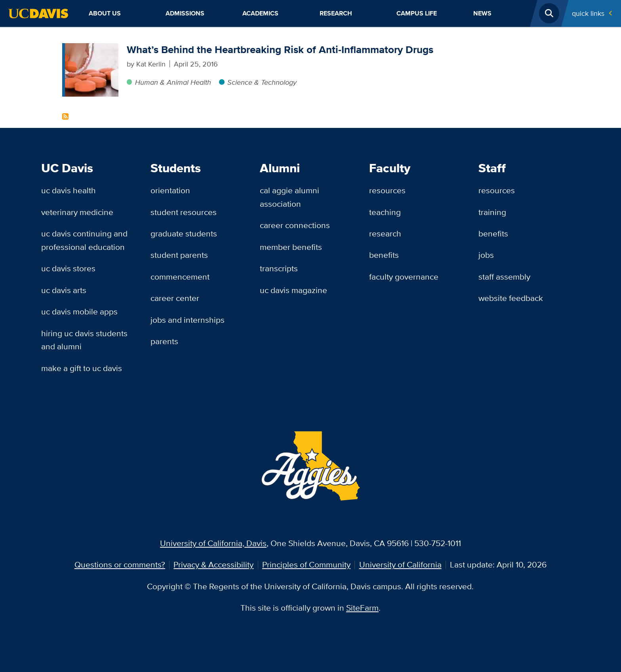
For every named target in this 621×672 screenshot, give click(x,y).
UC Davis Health (69, 190)
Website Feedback (511, 298)
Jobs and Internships (188, 320)
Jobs (486, 255)
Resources (387, 190)
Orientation (170, 190)
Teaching (385, 212)
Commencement (180, 277)
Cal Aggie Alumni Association (290, 197)
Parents (164, 341)
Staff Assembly (504, 277)
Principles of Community (306, 564)
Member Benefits (291, 247)
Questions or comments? (120, 564)
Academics (260, 13)
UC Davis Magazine (293, 290)
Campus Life (417, 13)
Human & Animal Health (173, 82)
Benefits (384, 255)
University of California (400, 564)
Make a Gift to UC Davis (82, 368)
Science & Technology (262, 82)
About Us (105, 13)
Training (492, 212)
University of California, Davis (213, 543)
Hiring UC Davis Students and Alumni (84, 340)
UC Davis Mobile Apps (79, 311)
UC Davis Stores (68, 268)
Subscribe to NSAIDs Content (65, 116)
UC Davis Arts (64, 290)
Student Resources (184, 212)
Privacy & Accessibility (213, 564)
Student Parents (179, 255)
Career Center (175, 298)
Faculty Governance (404, 277)
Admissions (185, 13)
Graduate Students (184, 233)
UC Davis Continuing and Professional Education (84, 240)
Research (336, 13)
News (482, 13)
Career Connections (295, 225)
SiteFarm (362, 608)
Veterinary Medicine (77, 212)
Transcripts (279, 268)
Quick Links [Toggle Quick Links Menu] (588, 13)
